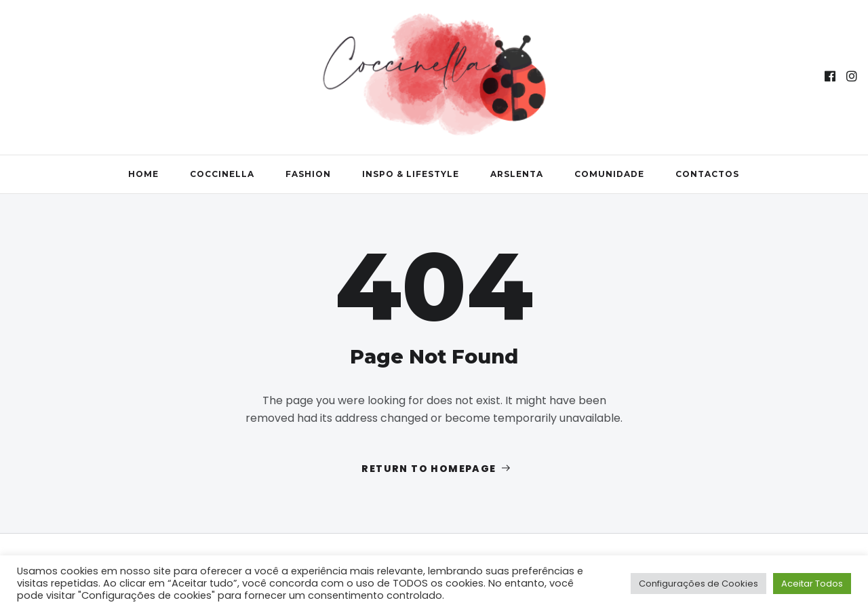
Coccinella (222, 174)
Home (143, 174)
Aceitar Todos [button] (812, 584)
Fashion (308, 174)
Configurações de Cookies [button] (698, 584)
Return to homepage (437, 469)
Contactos (707, 174)
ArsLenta (517, 174)
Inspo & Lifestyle (411, 174)
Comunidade (609, 174)
